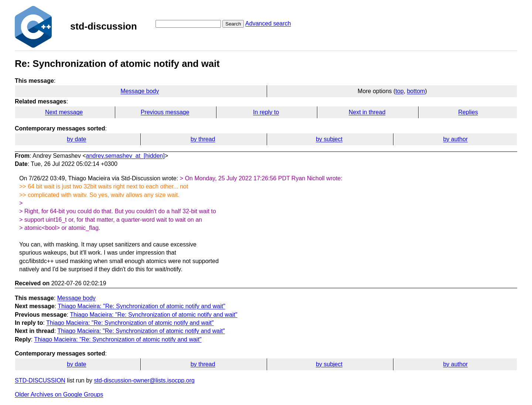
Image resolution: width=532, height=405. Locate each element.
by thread (203, 139)
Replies (468, 112)
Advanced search (268, 23)
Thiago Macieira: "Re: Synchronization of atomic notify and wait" (141, 306)
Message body (140, 91)
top (399, 91)
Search (233, 24)
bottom (416, 91)
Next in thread (367, 112)
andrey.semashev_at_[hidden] (125, 156)
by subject (329, 139)
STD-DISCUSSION (40, 380)
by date (76, 139)
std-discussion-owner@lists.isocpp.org (144, 380)
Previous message (165, 112)
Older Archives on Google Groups (59, 394)
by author (455, 139)
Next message (64, 112)
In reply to (266, 112)
